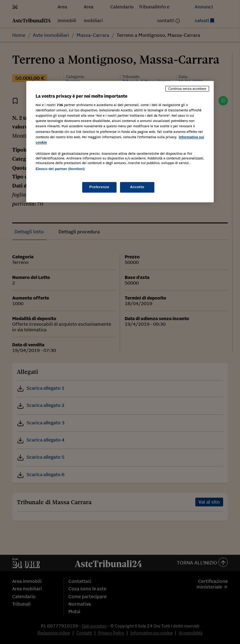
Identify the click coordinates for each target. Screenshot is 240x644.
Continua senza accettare (187, 89)
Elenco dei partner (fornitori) (60, 169)
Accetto (137, 187)
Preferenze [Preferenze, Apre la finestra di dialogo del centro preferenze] (99, 187)
